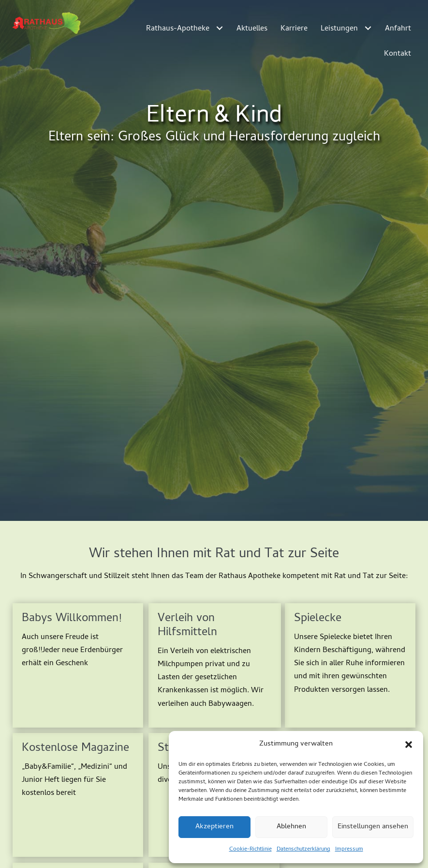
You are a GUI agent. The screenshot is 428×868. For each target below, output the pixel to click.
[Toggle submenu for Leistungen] (368, 28)
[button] (409, 745)
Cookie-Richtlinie (251, 850)
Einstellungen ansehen (373, 827)
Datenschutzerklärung (303, 850)
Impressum (349, 850)
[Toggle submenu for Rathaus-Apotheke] (220, 28)
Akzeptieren (214, 827)
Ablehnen (291, 827)
